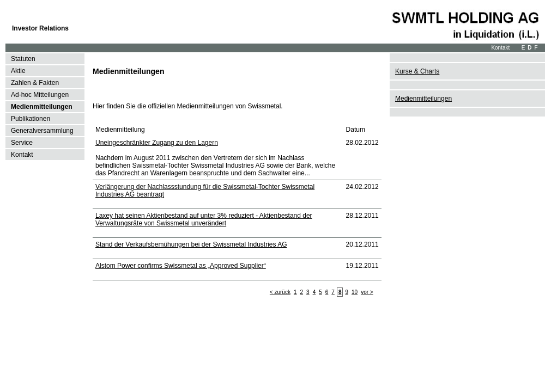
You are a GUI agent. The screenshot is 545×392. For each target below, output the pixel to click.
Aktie (18, 71)
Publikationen (31, 119)
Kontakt (500, 48)
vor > (367, 292)
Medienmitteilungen (42, 107)
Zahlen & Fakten (35, 83)
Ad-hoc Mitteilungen (40, 95)
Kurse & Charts (417, 71)
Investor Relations (40, 28)
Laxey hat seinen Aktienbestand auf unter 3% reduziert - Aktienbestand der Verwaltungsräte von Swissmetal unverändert (204, 219)
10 (355, 292)
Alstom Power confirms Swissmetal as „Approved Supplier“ (181, 266)
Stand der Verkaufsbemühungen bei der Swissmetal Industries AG (191, 244)
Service (22, 143)
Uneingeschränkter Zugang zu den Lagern (157, 143)
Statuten (23, 59)
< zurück (280, 292)
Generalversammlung (42, 131)
